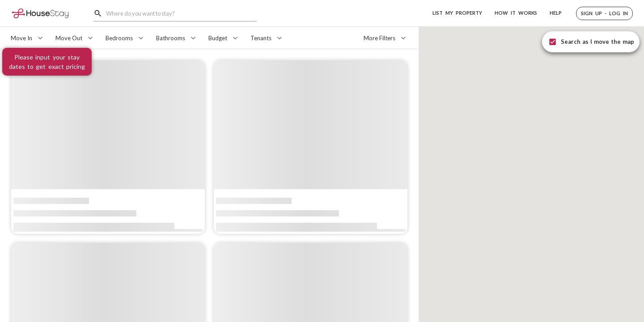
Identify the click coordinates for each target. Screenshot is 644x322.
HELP (556, 13)
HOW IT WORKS (516, 13)
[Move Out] (75, 38)
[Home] (40, 13)
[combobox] (181, 13)
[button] (604, 13)
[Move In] (28, 38)
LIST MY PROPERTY (457, 13)
